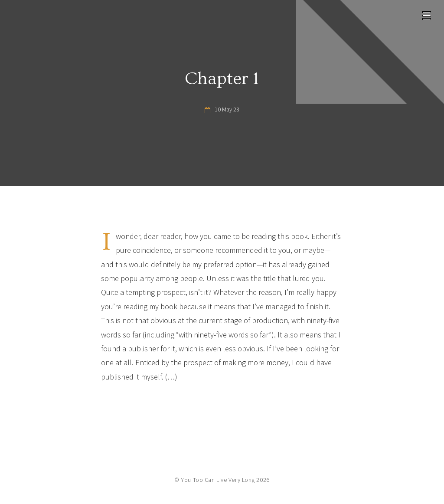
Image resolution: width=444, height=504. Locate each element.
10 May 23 (227, 109)
